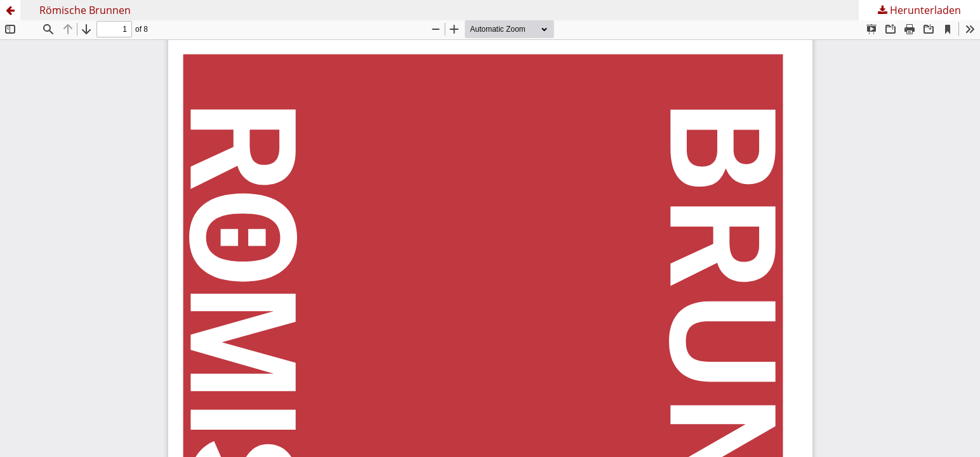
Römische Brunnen (85, 10)
